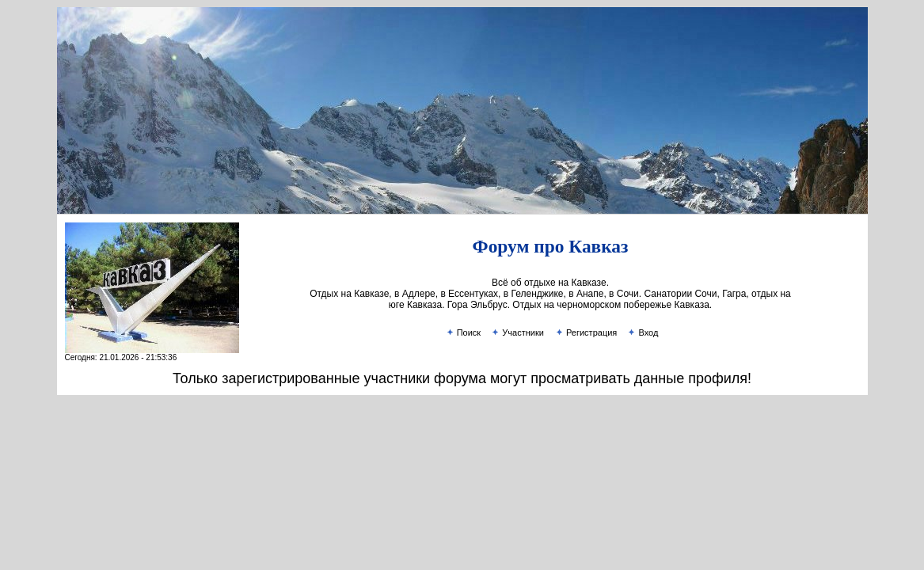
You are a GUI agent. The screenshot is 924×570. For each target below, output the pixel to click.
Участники (517, 332)
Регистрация (586, 332)
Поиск (463, 332)
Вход (642, 332)
